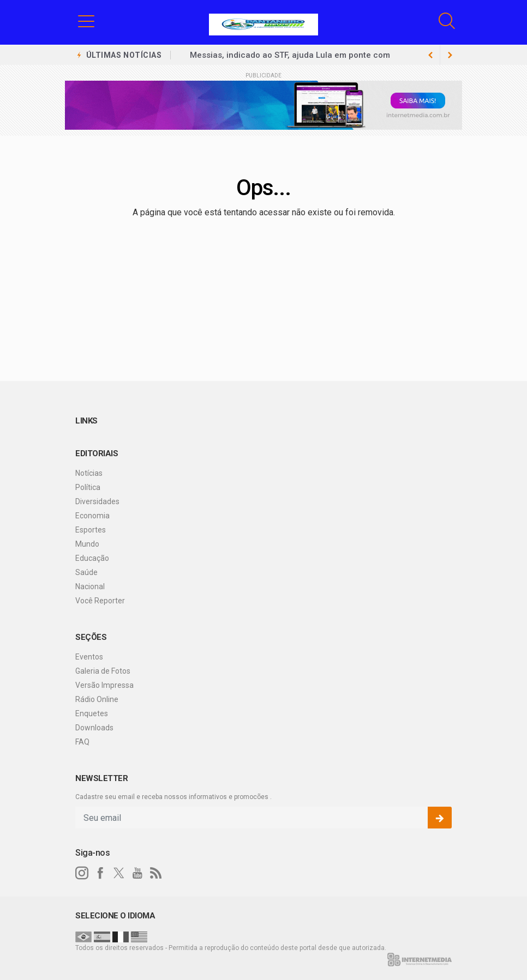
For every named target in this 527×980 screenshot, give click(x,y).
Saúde (86, 572)
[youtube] (137, 873)
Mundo (87, 544)
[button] (86, 21)
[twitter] (119, 873)
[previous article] (450, 55)
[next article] (430, 55)
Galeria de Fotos (103, 671)
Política (88, 487)
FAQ (82, 742)
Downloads (94, 728)
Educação (92, 558)
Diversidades (97, 501)
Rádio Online (97, 699)
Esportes (91, 530)
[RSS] (156, 873)
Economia (92, 516)
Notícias (89, 473)
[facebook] (100, 873)
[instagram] (82, 873)
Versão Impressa (104, 685)
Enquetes (92, 713)
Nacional (90, 586)
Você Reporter (100, 601)
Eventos (89, 657)
